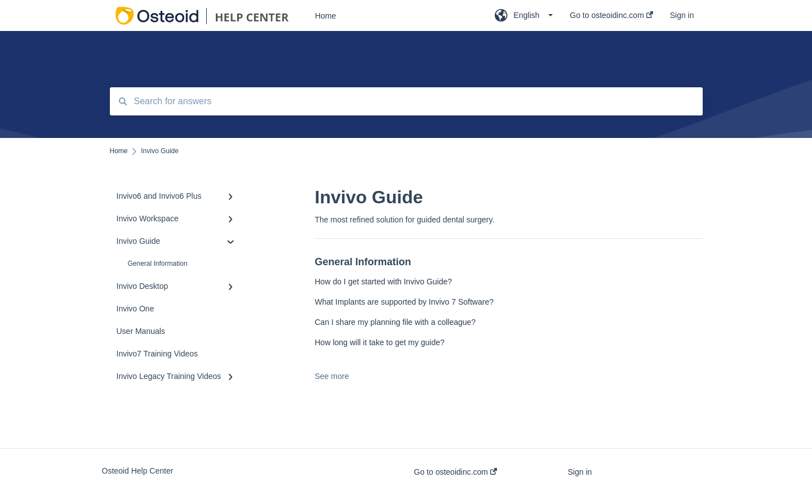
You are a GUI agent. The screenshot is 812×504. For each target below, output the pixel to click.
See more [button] (332, 376)
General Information (158, 264)
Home (325, 16)
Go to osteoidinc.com (456, 472)
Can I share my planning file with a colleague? (396, 322)
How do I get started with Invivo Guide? (384, 282)
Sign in (580, 472)
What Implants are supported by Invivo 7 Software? (405, 302)
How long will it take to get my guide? (380, 342)
